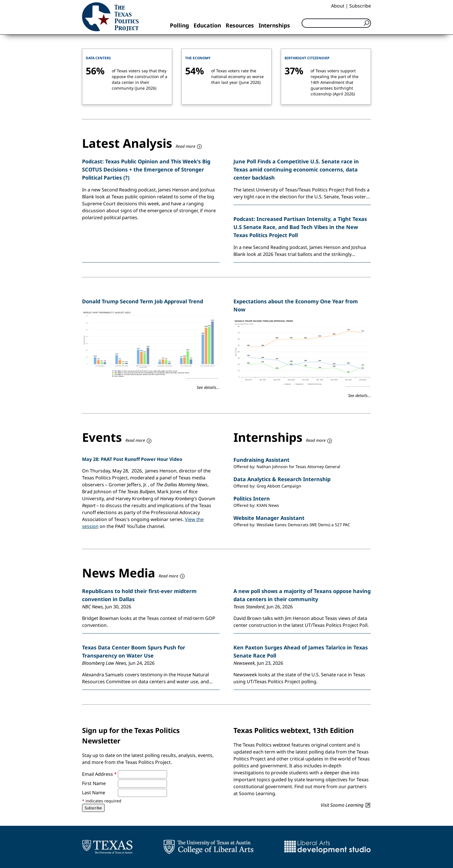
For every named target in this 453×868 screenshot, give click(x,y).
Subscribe (360, 6)
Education (207, 25)
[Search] (336, 23)
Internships (274, 25)
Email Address (99, 774)
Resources (240, 25)
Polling (179, 25)
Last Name (94, 793)
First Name (94, 783)
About (338, 6)
